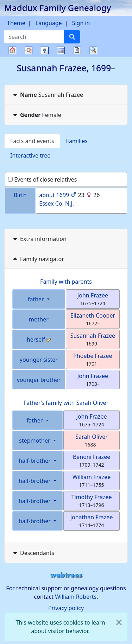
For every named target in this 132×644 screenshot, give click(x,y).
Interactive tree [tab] (30, 155)
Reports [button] (77, 50)
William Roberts (76, 597)
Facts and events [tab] (32, 141)
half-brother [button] (35, 461)
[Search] (72, 37)
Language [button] (49, 23)
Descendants (33, 553)
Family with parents (66, 282)
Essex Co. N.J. (56, 203)
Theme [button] (16, 23)
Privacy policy (66, 608)
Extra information (39, 239)
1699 (63, 195)
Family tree (12, 57)
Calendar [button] (61, 50)
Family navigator (38, 259)
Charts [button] (29, 50)
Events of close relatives (43, 179)
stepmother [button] (35, 441)
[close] (119, 622)
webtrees (66, 575)
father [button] (37, 299)
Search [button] (93, 50)
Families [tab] (77, 141)
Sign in (81, 23)
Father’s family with (66, 403)
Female (36, 115)
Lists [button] (45, 50)
